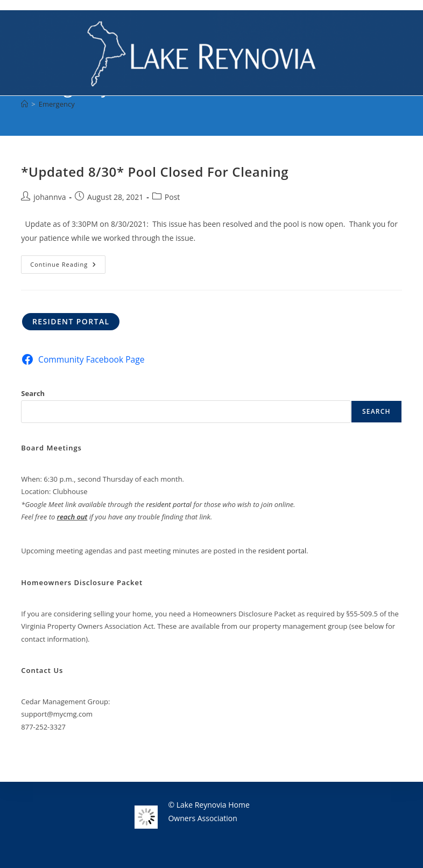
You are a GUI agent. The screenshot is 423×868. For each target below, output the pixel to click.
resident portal (169, 504)
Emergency (57, 104)
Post (172, 197)
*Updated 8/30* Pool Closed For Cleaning (155, 172)
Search (33, 393)
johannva (50, 197)
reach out (72, 517)
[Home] (24, 104)
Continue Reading (68, 266)
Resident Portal (71, 321)
